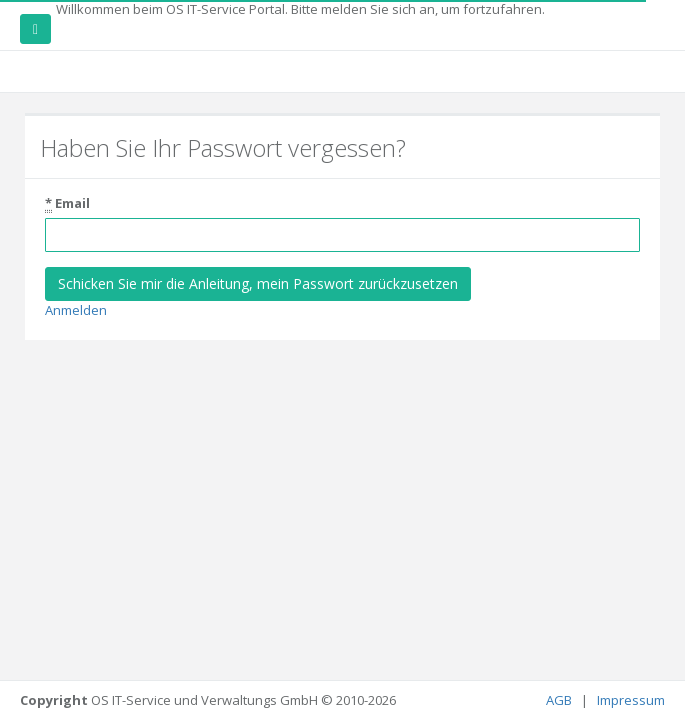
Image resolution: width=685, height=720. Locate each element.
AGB (560, 700)
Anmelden (76, 310)
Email (67, 203)
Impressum (631, 700)
